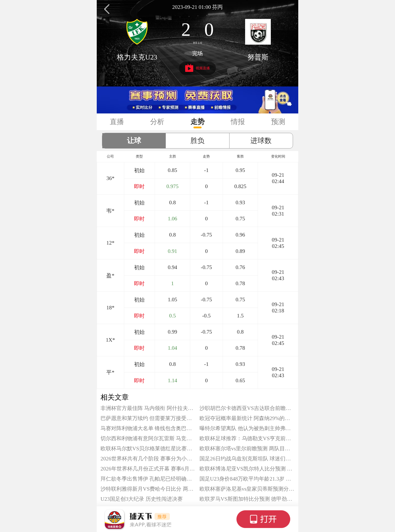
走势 (197, 122)
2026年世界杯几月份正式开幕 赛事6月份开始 (148, 469)
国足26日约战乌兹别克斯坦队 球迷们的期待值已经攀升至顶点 (247, 459)
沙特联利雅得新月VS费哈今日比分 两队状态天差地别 (148, 489)
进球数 (261, 141)
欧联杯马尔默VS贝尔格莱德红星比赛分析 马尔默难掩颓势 (148, 449)
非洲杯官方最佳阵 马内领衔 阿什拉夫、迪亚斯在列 (148, 408)
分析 (157, 122)
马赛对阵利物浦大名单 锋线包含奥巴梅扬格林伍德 (148, 428)
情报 (238, 122)
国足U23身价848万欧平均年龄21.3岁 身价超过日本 (247, 479)
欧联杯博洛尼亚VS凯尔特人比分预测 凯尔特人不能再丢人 (247, 469)
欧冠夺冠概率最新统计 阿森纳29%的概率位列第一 (247, 418)
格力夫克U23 (137, 57)
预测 (278, 122)
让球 (134, 141)
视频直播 (198, 68)
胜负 (197, 141)
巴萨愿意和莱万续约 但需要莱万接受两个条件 (148, 418)
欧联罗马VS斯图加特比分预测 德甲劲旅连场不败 (247, 499)
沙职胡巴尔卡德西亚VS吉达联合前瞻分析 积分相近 (247, 408)
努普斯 (258, 57)
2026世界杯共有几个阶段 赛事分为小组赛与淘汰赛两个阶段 (148, 459)
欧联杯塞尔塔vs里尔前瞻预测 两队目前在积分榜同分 (247, 449)
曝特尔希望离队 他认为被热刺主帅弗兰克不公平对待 (247, 428)
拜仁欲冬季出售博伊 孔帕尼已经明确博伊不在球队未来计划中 (148, 479)
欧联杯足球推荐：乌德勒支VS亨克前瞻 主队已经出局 (247, 438)
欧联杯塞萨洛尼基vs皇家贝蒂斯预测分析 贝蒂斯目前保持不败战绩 (247, 489)
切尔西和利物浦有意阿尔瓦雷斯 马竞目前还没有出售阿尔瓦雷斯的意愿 (148, 438)
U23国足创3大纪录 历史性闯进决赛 (142, 499)
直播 (117, 122)
